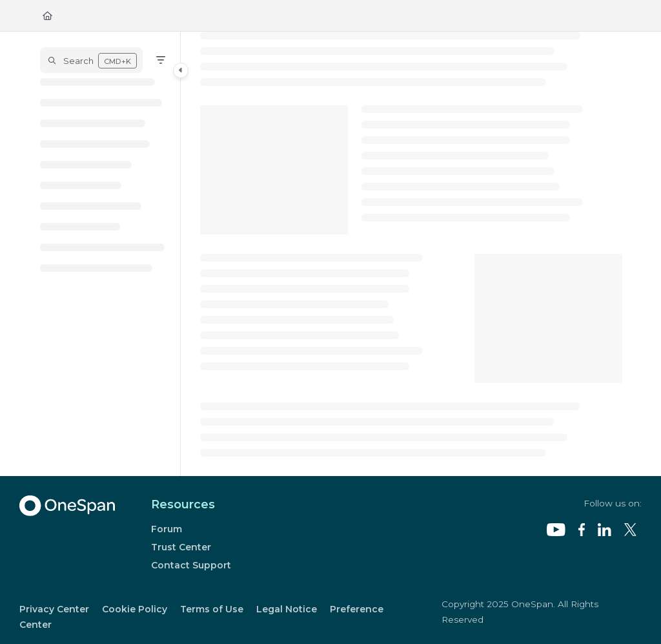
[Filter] (161, 60)
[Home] (47, 16)
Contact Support (191, 565)
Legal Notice (287, 609)
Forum (167, 529)
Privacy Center (54, 609)
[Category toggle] (181, 70)
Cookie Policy (135, 609)
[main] (411, 254)
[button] (91, 60)
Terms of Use (212, 609)
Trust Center (181, 547)
